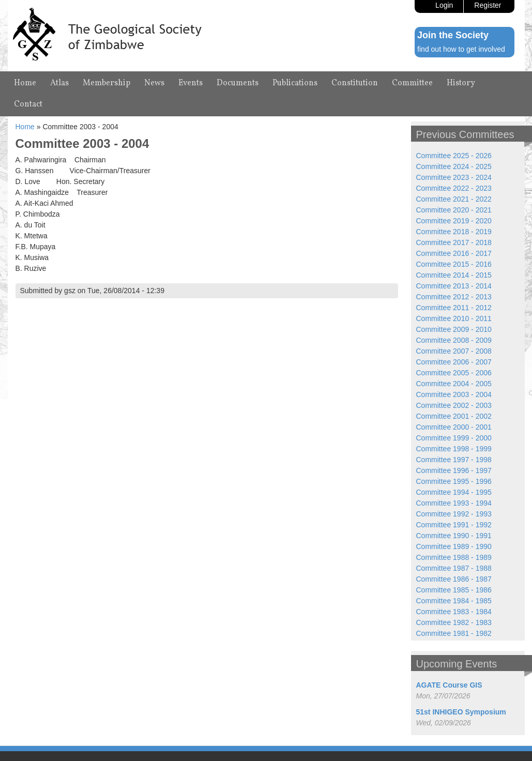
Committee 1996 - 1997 (454, 470)
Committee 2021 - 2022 (454, 199)
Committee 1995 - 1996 (454, 481)
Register (488, 5)
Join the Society (453, 35)
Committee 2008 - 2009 (454, 340)
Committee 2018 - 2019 (454, 232)
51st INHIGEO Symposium (461, 712)
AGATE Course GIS (449, 685)
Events (191, 83)
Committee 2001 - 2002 (454, 416)
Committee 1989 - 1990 (454, 546)
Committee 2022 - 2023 (454, 188)
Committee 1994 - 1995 (454, 492)
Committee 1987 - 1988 (454, 568)
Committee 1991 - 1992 (454, 525)
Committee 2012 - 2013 (454, 297)
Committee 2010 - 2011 (454, 318)
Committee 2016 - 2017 (454, 253)
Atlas (59, 83)
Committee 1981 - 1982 (454, 633)
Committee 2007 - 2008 (454, 351)
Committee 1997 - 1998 (454, 460)
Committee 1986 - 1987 (454, 579)
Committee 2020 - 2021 (454, 210)
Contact (28, 104)
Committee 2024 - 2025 (454, 166)
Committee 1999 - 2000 (454, 438)
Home (25, 83)
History (461, 83)
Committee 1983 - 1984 (454, 612)
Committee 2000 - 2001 (454, 427)
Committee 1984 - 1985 (454, 601)
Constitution (355, 83)
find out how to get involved (461, 49)
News (154, 83)
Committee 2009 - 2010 (454, 329)
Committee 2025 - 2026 (454, 156)
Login (444, 5)
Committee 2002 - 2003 (454, 405)
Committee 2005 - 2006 (454, 373)
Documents (238, 83)
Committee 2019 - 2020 (454, 221)
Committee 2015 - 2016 (454, 264)
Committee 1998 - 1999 (454, 449)
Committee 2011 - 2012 (454, 308)
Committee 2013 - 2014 (454, 286)
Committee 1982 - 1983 (454, 622)
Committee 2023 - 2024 (454, 177)
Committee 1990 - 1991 (454, 536)
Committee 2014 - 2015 (454, 275)
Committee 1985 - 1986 (454, 590)
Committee (412, 83)
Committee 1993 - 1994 (454, 503)
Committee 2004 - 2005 (454, 384)
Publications (295, 83)
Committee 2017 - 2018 (454, 242)
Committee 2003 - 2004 (454, 394)
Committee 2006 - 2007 (454, 362)
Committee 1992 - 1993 (454, 514)
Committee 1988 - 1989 (454, 557)
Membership (107, 83)
